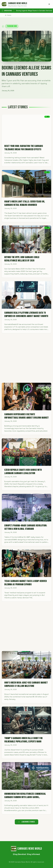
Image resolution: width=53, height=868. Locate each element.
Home (8, 15)
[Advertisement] (26, 358)
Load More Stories (26, 822)
